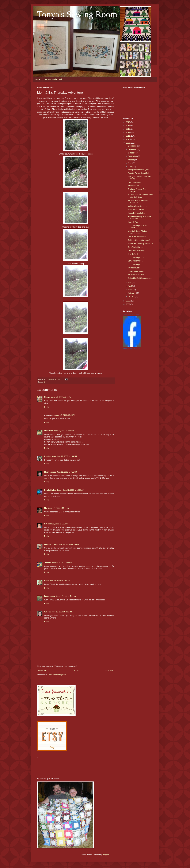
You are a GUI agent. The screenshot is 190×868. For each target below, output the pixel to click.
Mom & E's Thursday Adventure (140, 244)
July (130, 163)
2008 (128, 301)
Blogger (106, 855)
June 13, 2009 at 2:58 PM (60, 581)
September (133, 156)
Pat (46, 524)
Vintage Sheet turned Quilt (138, 170)
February (132, 293)
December (132, 146)
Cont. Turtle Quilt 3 (135, 247)
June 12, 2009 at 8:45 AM (65, 415)
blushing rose (50, 472)
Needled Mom (50, 456)
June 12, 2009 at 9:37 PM (62, 563)
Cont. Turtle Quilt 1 (135, 261)
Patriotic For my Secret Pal (138, 173)
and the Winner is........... (137, 206)
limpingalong (50, 596)
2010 (128, 140)
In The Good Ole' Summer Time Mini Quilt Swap (140, 196)
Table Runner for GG (136, 271)
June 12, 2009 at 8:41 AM (61, 397)
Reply (47, 407)
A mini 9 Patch (133, 222)
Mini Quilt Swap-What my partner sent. (138, 232)
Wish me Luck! (134, 186)
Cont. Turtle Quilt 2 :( (136, 257)
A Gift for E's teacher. (136, 275)
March (131, 290)
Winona (47, 612)
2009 (128, 143)
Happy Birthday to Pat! (137, 213)
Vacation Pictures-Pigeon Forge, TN (138, 201)
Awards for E (133, 254)
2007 (128, 304)
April (130, 286)
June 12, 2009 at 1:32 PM (58, 524)
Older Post (109, 671)
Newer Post (42, 671)
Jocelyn (48, 563)
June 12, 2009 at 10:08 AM (73, 490)
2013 (128, 129)
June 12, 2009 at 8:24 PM (69, 544)
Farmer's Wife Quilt (53, 79)
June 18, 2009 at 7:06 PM (62, 612)
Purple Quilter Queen (53, 490)
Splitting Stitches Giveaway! (139, 240)
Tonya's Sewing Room (77, 14)
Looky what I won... (135, 182)
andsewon (49, 431)
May (130, 283)
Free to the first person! (137, 237)
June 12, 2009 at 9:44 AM (67, 456)
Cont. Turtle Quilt (134, 264)
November (132, 149)
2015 (128, 126)
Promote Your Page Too (132, 349)
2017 (128, 122)
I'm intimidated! (134, 268)
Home (37, 79)
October (132, 153)
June (130, 167)
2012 (128, 133)
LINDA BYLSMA (51, 544)
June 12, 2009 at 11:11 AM (59, 508)
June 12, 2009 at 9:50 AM (67, 472)
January (132, 296)
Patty (46, 581)
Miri (46, 508)
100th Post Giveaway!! (137, 251)
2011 (128, 136)
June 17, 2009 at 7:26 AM (66, 596)
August (131, 160)
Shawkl (47, 397)
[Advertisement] (91, 766)
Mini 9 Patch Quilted (136, 209)
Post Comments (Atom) (57, 675)
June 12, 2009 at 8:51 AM (64, 431)
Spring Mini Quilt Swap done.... (140, 278)
